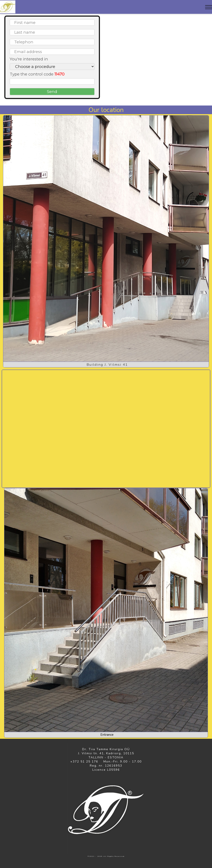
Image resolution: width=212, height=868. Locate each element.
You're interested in (29, 59)
